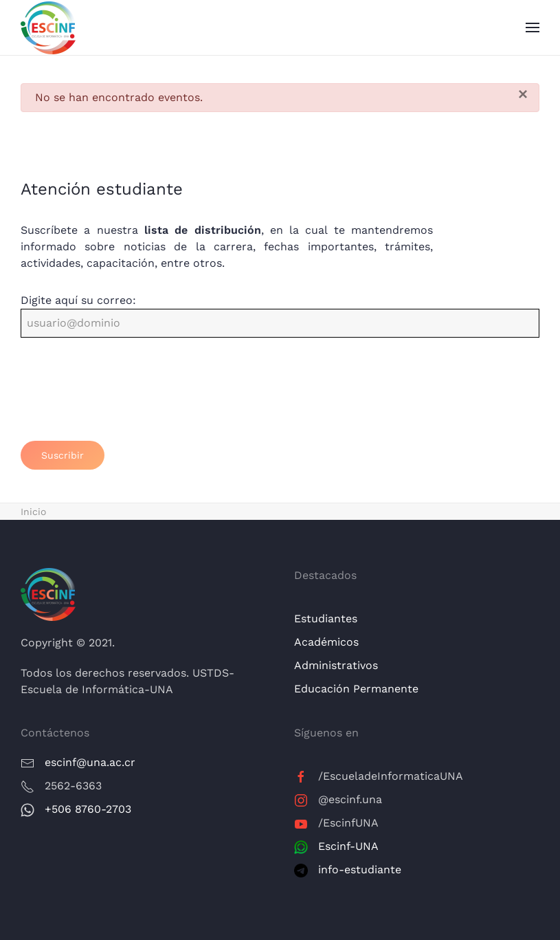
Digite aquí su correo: (78, 300)
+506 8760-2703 (88, 809)
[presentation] (125, 397)
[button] (533, 28)
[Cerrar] (523, 94)
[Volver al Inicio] (48, 28)
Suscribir (63, 455)
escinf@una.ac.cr (90, 762)
